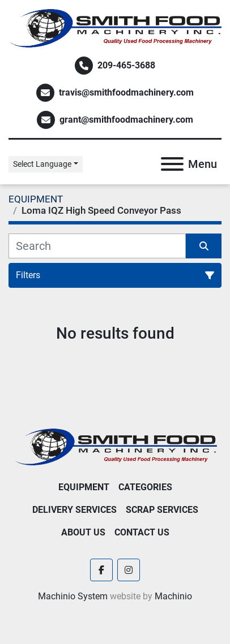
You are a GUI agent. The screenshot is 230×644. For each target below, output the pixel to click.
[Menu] (172, 164)
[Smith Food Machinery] (115, 446)
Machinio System (73, 596)
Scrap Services (162, 510)
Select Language (42, 164)
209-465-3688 (126, 65)
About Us (83, 532)
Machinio (173, 596)
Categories (145, 487)
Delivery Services (74, 510)
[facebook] (101, 570)
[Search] (97, 246)
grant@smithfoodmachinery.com (126, 120)
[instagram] (129, 570)
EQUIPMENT (84, 487)
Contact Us (142, 532)
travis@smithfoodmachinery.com (126, 92)
